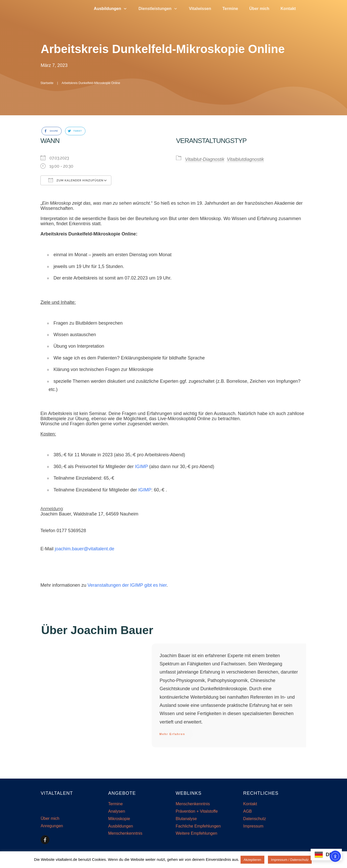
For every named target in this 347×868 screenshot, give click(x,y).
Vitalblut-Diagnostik (205, 159)
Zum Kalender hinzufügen (76, 180)
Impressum (253, 826)
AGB (247, 811)
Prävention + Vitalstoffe (197, 811)
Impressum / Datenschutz (290, 860)
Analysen (117, 811)
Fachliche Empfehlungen (198, 826)
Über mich (50, 818)
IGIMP (141, 467)
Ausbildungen (121, 826)
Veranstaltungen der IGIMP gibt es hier (127, 585)
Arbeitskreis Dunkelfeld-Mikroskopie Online (163, 49)
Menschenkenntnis (125, 833)
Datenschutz (254, 819)
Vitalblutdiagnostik (246, 159)
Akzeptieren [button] (252, 860)
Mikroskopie (119, 819)
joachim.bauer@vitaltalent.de (84, 549)
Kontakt (250, 804)
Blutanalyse (186, 819)
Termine (116, 804)
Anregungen (52, 826)
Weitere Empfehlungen (197, 833)
